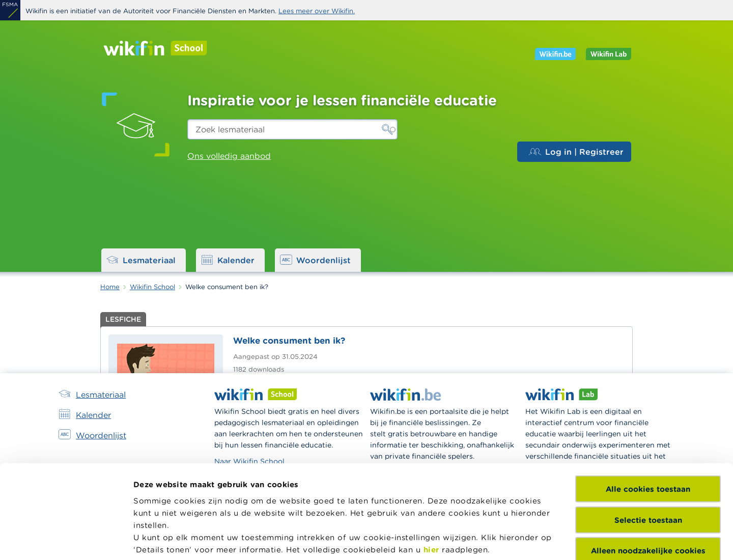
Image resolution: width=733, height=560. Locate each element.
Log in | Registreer (576, 152)
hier (431, 458)
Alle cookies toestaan (648, 398)
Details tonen (160, 540)
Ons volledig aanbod (229, 156)
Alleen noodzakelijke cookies (648, 459)
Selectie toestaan (648, 428)
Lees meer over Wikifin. (317, 11)
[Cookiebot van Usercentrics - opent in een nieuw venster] (66, 540)
